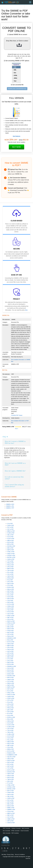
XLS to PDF (10, 537)
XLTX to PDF (11, 604)
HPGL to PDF (11, 616)
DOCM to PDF (11, 772)
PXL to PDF (10, 595)
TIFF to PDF (10, 571)
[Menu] (30, 2)
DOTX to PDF (11, 770)
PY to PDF (10, 783)
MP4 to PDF (10, 544)
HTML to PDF (11, 552)
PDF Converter (7, 828)
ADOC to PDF (11, 554)
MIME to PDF (11, 808)
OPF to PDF (10, 821)
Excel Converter (25, 831)
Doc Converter (7, 831)
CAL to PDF (10, 574)
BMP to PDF (10, 569)
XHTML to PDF (11, 555)
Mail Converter (25, 828)
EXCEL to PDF (11, 717)
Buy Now (16, 147)
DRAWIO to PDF (12, 638)
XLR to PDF (10, 597)
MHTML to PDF (11, 557)
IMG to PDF (10, 548)
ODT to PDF (10, 593)
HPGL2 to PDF (11, 623)
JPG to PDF (10, 567)
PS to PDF (10, 580)
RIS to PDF (10, 640)
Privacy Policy (10, 854)
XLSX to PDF (11, 539)
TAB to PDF (10, 732)
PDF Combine (15, 833)
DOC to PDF (11, 762)
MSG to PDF (11, 629)
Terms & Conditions (20, 854)
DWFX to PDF (11, 687)
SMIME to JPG (10, 506)
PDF (15, 67)
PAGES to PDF (11, 753)
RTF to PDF (10, 764)
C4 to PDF (10, 524)
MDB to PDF (11, 749)
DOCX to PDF (11, 621)
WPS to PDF (11, 777)
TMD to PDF (10, 779)
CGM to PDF (11, 606)
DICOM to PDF (11, 546)
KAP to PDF (10, 602)
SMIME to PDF (11, 810)
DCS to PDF (10, 542)
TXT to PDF (10, 561)
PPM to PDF (10, 578)
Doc (15, 73)
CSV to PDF (10, 614)
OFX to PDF (10, 712)
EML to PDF (10, 627)
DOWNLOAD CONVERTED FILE (17, 89)
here (26, 310)
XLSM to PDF (11, 533)
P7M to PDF (10, 631)
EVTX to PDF (11, 642)
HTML (16, 75)
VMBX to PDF (11, 819)
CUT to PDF (10, 681)
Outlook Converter (16, 828)
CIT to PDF (10, 585)
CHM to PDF (11, 525)
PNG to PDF (10, 565)
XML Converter (7, 833)
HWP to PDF (11, 774)
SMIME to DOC (10, 504)
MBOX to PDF (11, 531)
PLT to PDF (10, 691)
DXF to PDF (10, 591)
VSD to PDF (10, 576)
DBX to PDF (10, 815)
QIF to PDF (10, 710)
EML (15, 70)
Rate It (16, 429)
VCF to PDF (10, 625)
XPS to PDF (10, 619)
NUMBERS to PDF (12, 755)
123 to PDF (10, 601)
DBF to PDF (10, 617)
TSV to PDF (10, 610)
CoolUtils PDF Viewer (17, 415)
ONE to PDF (10, 759)
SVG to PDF (10, 608)
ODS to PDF (10, 721)
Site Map (4, 854)
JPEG (15, 78)
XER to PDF (10, 644)
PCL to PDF (10, 572)
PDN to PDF (10, 636)
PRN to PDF (10, 563)
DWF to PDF (11, 550)
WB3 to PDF (10, 540)
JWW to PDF (11, 680)
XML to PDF (10, 535)
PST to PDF (10, 527)
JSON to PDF (11, 559)
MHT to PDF (10, 632)
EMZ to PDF (10, 584)
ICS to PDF (10, 715)
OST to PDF (10, 529)
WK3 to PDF (10, 599)
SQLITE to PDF (11, 757)
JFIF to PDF (10, 634)
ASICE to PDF (11, 823)
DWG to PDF (11, 683)
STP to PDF (10, 700)
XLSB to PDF (11, 734)
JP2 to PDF (10, 582)
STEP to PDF (11, 698)
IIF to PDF (10, 714)
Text (15, 81)
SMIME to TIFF (10, 508)
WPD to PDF (11, 776)
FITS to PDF (10, 612)
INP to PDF (10, 781)
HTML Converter (15, 831)
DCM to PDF (11, 587)
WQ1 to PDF (11, 589)
